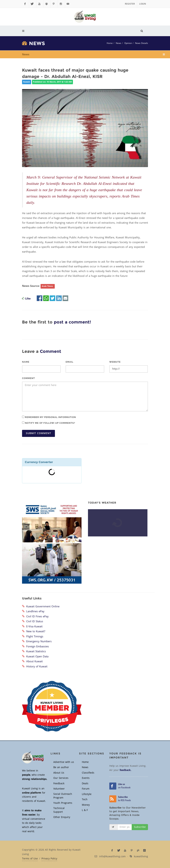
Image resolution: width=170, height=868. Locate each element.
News (118, 43)
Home (110, 43)
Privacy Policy (49, 859)
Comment (29, 378)
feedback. (125, 770)
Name (26, 362)
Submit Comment (38, 433)
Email (69, 362)
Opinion (128, 43)
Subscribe (140, 827)
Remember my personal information (49, 417)
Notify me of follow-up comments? (49, 423)
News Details (141, 43)
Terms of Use (30, 859)
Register (130, 4)
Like (28, 299)
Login (143, 4)
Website (115, 362)
